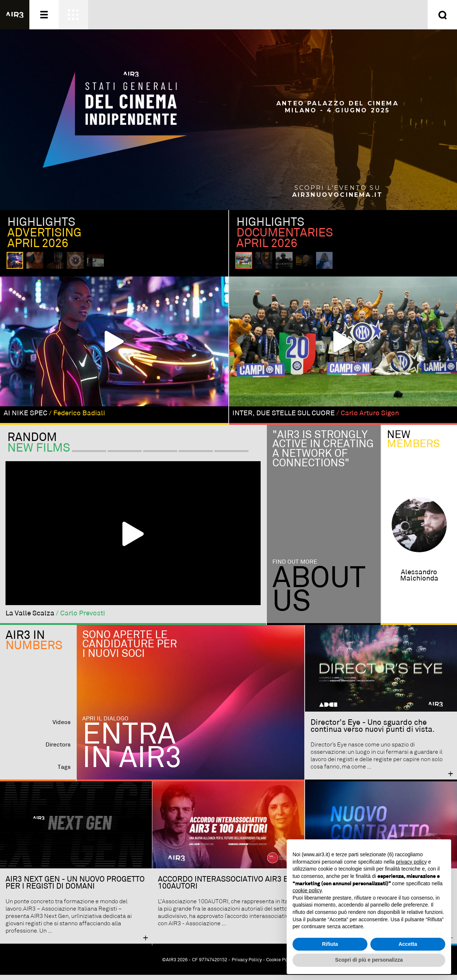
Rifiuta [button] (330, 944)
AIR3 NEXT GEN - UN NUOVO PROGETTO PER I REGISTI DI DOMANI (75, 888)
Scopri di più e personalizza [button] (369, 960)
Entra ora (302, 15)
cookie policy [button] (307, 890)
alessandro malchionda (419, 581)
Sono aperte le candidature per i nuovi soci (130, 650)
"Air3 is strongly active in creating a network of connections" (323, 454)
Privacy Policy (247, 965)
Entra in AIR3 (132, 752)
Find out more (295, 567)
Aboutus (319, 596)
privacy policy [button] (411, 862)
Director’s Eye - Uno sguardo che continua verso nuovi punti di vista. (373, 731)
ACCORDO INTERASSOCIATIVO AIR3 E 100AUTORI (223, 888)
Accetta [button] (408, 944)
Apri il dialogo (105, 724)
